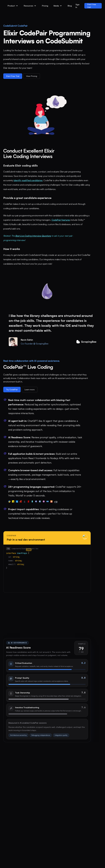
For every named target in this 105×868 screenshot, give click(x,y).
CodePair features (61, 220)
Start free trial (92, 6)
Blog (70, 6)
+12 (56, 502)
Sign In (78, 6)
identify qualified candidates (28, 180)
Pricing (45, 6)
